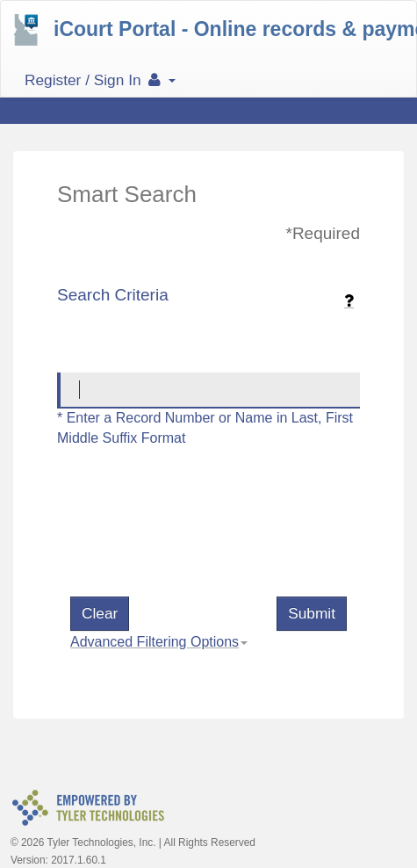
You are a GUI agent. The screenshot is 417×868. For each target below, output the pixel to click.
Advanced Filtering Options (155, 642)
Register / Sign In (100, 80)
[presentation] (204, 545)
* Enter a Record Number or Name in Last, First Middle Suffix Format (205, 428)
